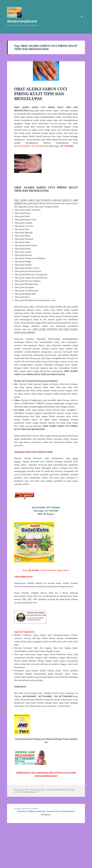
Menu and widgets (82, 20)
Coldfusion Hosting (36, 811)
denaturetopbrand (22, 21)
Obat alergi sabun (39, 790)
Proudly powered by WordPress (27, 809)
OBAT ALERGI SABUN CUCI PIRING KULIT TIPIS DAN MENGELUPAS (41, 94)
